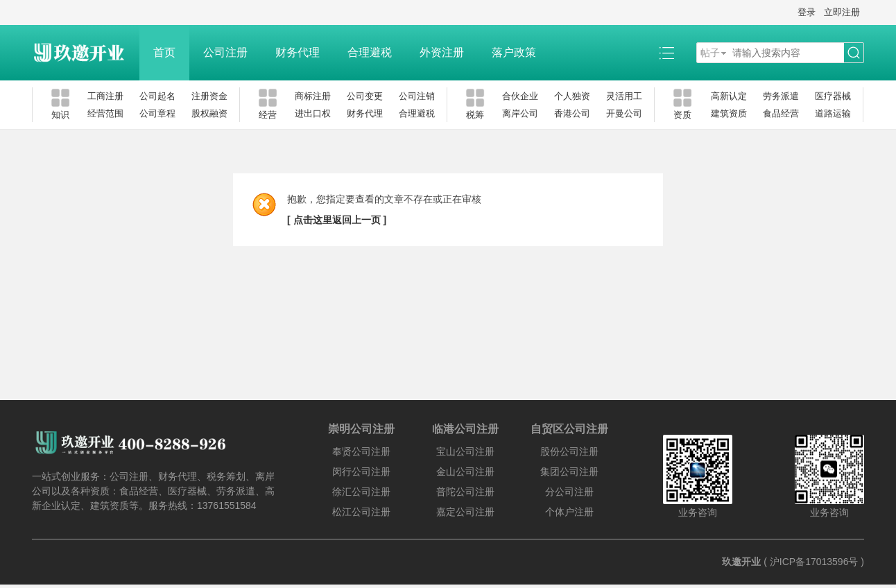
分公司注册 (569, 492)
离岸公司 (520, 113)
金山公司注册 (465, 472)
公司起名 (157, 96)
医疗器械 (833, 96)
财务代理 (298, 52)
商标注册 (313, 96)
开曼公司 (624, 113)
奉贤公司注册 (361, 451)
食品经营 (781, 113)
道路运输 (833, 113)
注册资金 (209, 96)
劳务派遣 (781, 96)
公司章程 (157, 113)
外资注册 (442, 52)
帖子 (710, 53)
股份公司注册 (569, 451)
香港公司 (572, 113)
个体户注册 (569, 512)
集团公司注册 (569, 472)
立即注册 (842, 12)
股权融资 (209, 113)
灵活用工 (624, 96)
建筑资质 (729, 113)
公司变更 (365, 96)
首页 (164, 52)
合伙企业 (520, 96)
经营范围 (105, 113)
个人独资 (572, 96)
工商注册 (105, 96)
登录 (807, 12)
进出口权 (313, 113)
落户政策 (514, 52)
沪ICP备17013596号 (814, 562)
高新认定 (729, 96)
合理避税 (370, 52)
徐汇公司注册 (361, 492)
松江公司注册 (361, 512)
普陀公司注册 (465, 492)
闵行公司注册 (361, 472)
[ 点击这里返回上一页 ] (337, 220)
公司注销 (417, 96)
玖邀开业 (741, 562)
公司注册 (225, 52)
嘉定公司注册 (465, 512)
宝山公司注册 (465, 451)
